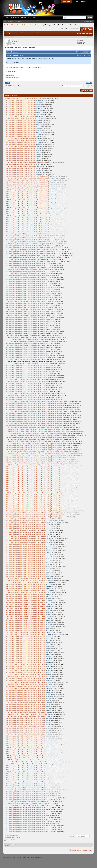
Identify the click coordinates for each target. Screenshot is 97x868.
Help (30, 18)
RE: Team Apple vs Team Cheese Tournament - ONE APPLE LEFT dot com (30, 248)
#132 (91, 37)
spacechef (38, 104)
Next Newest (19, 86)
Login (15, 21)
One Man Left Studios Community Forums (16, 25)
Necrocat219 (39, 108)
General (32, 25)
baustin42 (53, 214)
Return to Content (76, 850)
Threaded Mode (81, 33)
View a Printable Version (12, 836)
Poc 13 (37, 120)
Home (7, 18)
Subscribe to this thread (12, 840)
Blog (35, 18)
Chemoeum (44, 98)
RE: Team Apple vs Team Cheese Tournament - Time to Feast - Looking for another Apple (35, 401)
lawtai (56, 248)
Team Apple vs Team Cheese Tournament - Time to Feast (23, 98)
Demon (37, 136)
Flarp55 (15, 42)
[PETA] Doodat (39, 100)
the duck (38, 164)
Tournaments (39, 25)
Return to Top (88, 850)
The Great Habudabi (68, 511)
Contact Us (26, 858)
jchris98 (38, 114)
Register (20, 21)
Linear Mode (89, 33)
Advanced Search (89, 21)
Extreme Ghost (39, 102)
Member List (15, 18)
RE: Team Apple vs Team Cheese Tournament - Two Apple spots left (27, 224)
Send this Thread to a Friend (13, 838)
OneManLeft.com (38, 858)
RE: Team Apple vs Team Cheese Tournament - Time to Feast (26, 260)
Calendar (23, 18)
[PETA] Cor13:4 (41, 116)
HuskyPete (52, 246)
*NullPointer (39, 148)
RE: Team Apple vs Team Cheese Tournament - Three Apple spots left (28, 214)
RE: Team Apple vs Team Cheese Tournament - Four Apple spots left (29, 162)
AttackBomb (39, 112)
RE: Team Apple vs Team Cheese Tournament (20, 100)
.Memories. (53, 210)
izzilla (37, 168)
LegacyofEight (39, 124)
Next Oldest (10, 86)
